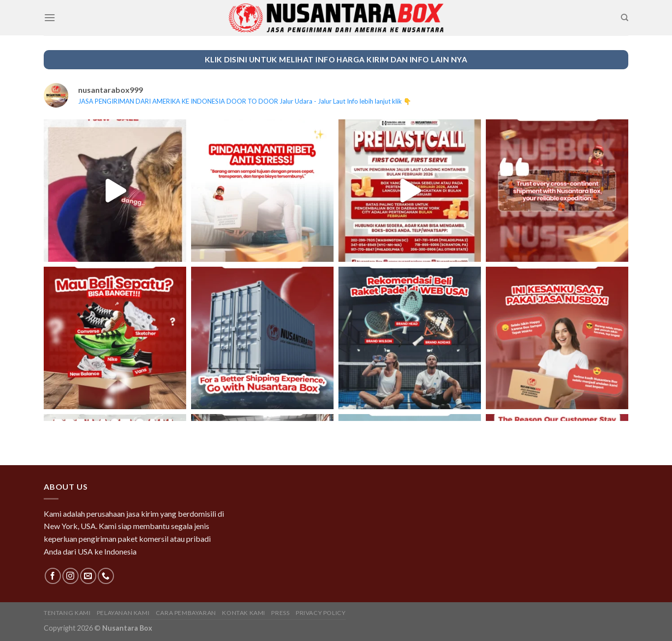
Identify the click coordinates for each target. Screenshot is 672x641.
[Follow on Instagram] (70, 576)
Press (280, 613)
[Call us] (106, 576)
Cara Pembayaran (186, 613)
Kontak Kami (244, 613)
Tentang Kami (67, 613)
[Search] (625, 18)
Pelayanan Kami (123, 613)
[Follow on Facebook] (53, 576)
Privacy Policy (321, 613)
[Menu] (50, 17)
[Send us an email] (88, 576)
